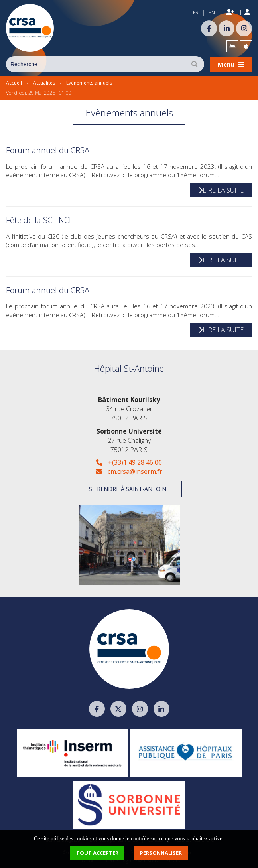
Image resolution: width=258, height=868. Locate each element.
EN (212, 12)
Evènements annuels (89, 83)
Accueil (14, 83)
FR (196, 12)
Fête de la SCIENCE (40, 220)
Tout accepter (97, 853)
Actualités (44, 83)
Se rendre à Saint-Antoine (129, 489)
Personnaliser (161, 853)
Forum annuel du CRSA (48, 150)
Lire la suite (221, 190)
